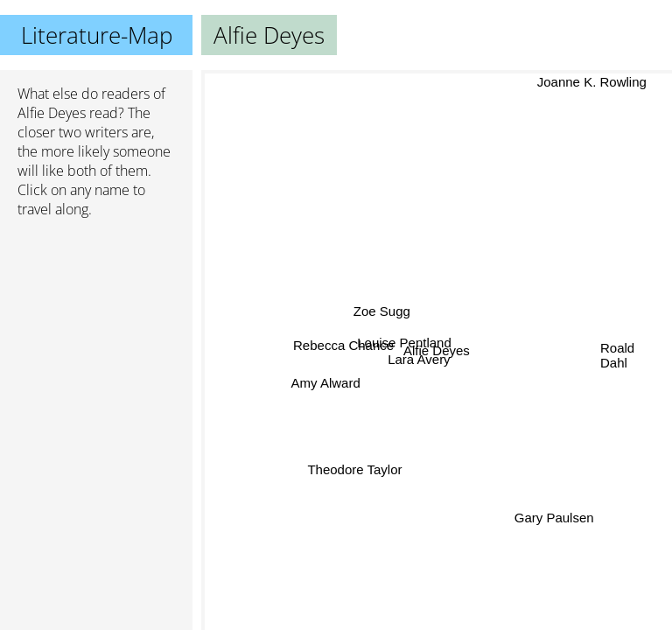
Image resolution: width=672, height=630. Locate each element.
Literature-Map (97, 35)
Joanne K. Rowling (590, 82)
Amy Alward (326, 382)
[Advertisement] (96, 325)
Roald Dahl (617, 356)
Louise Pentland (404, 343)
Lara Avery (420, 360)
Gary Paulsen (553, 518)
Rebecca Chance (344, 344)
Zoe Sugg (382, 311)
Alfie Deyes (52, 113)
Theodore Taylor (354, 469)
